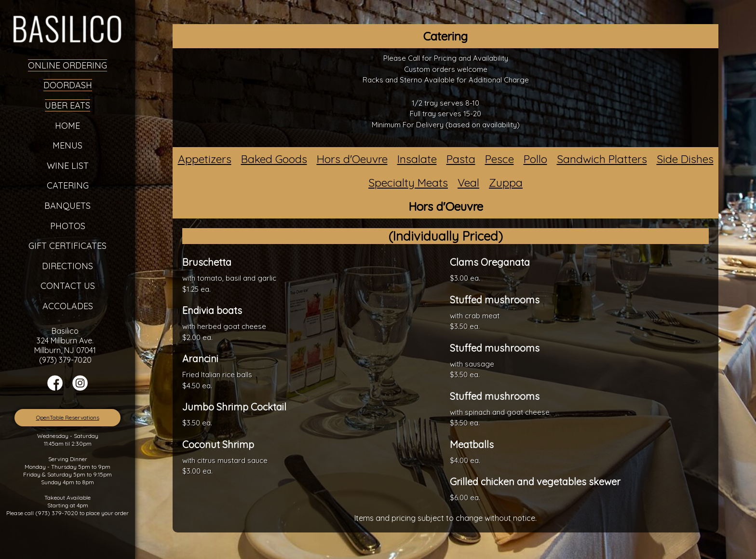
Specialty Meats (408, 183)
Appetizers (205, 159)
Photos (68, 226)
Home (67, 126)
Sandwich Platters (602, 159)
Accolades (68, 306)
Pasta (461, 159)
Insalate (417, 159)
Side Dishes (685, 159)
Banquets (67, 206)
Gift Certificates (67, 246)
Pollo (535, 159)
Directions (67, 266)
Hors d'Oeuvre (352, 159)
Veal (468, 183)
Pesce (499, 159)
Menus (67, 145)
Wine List (68, 166)
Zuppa (506, 183)
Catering (68, 185)
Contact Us (68, 286)
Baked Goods (274, 159)
